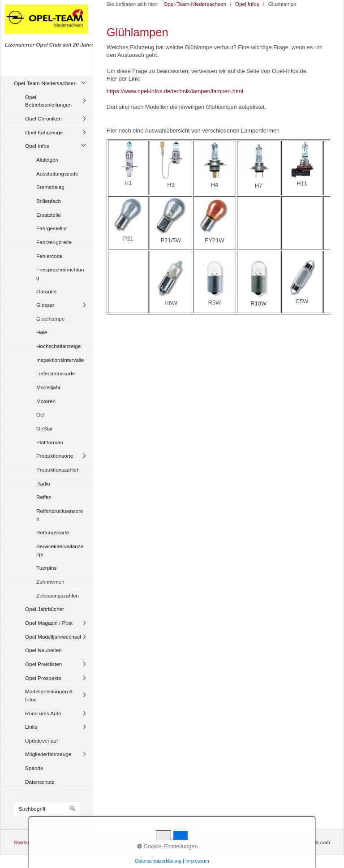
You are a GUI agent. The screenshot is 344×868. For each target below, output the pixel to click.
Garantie (46, 291)
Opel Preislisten (43, 664)
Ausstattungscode (57, 174)
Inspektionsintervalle (60, 360)
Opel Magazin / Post (49, 623)
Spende (34, 768)
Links (31, 727)
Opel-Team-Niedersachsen (45, 83)
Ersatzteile (49, 215)
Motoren (46, 401)
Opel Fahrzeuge (44, 132)
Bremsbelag (50, 187)
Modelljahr (48, 387)
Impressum (79, 842)
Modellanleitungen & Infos (49, 695)
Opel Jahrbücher (45, 609)
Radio (43, 483)
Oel (40, 415)
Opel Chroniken (43, 118)
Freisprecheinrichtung (60, 273)
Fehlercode (49, 256)
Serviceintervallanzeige (60, 550)
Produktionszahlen (58, 470)
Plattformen (50, 442)
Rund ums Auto (43, 713)
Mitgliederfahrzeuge (48, 754)
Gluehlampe (50, 319)
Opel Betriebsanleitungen (48, 101)
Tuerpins (46, 568)
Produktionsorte (55, 456)
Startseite (25, 842)
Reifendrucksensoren (60, 515)
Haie (42, 332)
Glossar (45, 305)
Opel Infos (37, 146)
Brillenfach (49, 201)
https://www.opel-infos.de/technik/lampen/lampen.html (175, 91)
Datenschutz (40, 782)
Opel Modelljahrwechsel (53, 637)
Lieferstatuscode (56, 373)
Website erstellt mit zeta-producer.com (285, 842)
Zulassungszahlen (58, 595)
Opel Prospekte (43, 678)
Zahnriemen (50, 582)
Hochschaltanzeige (58, 346)
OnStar (45, 428)
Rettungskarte (53, 532)
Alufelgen (47, 160)
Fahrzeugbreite (54, 242)
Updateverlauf (41, 741)
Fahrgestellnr (52, 228)
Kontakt (51, 842)
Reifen (44, 497)
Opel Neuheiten (43, 650)
